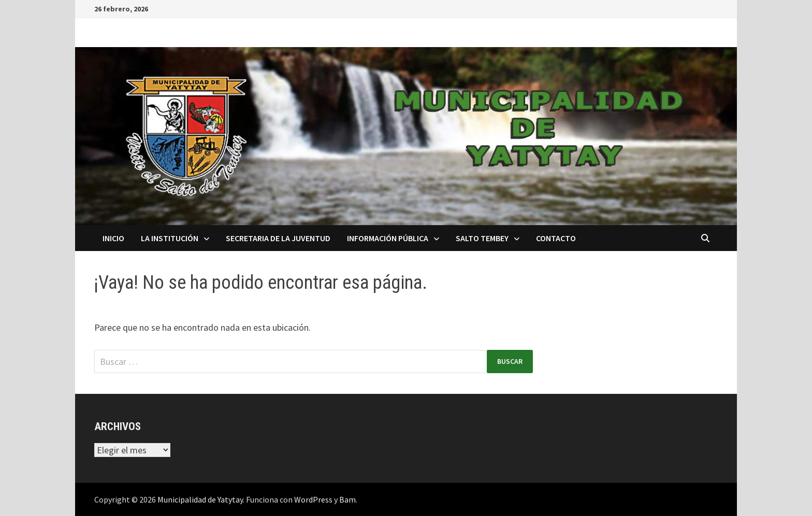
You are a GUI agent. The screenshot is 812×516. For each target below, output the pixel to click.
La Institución (170, 238)
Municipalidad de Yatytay (200, 499)
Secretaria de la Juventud (278, 238)
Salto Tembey (482, 238)
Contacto (556, 238)
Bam (347, 499)
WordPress (313, 499)
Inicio (113, 238)
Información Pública (388, 238)
